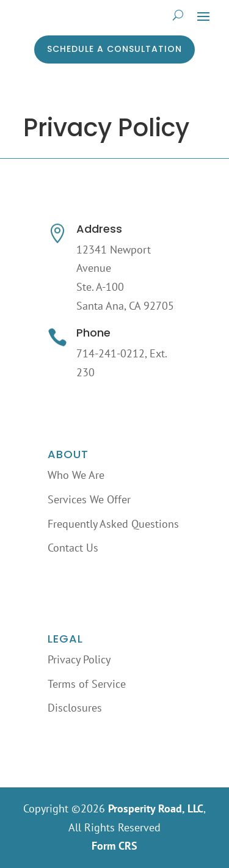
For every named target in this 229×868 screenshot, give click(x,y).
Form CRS (114, 846)
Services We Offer (89, 499)
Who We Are (76, 475)
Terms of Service (87, 684)
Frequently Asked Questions (113, 524)
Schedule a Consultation (114, 49)
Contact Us (73, 548)
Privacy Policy (79, 659)
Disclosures (75, 708)
